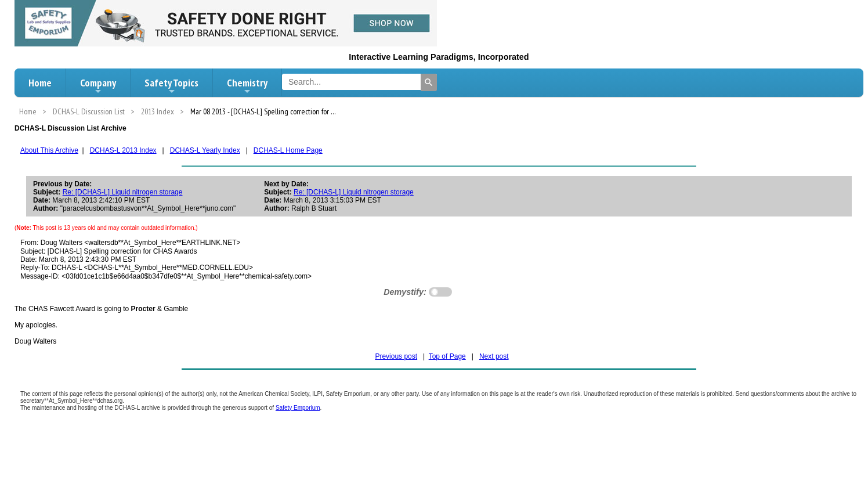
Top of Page (447, 356)
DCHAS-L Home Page (288, 150)
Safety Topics (171, 86)
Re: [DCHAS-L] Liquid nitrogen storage (123, 192)
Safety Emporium (298, 408)
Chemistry (247, 86)
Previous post (396, 356)
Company (98, 86)
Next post (494, 356)
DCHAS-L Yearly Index (205, 150)
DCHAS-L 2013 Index (123, 150)
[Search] (429, 82)
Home (40, 83)
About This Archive (49, 150)
